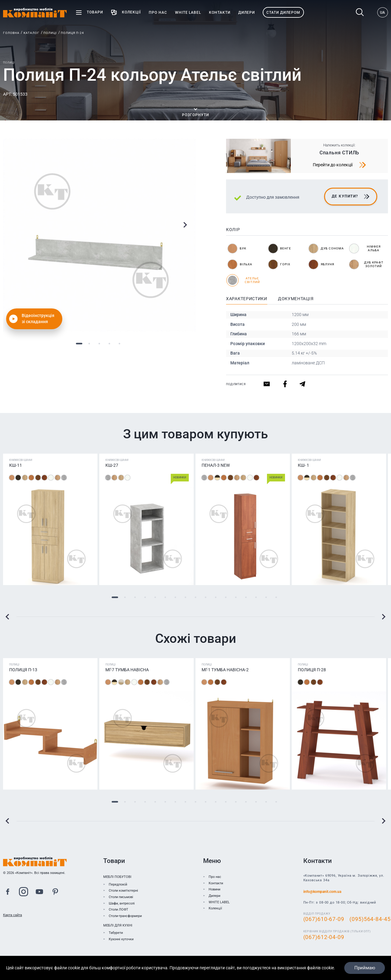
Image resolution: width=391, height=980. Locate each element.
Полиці (50, 33)
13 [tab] (236, 597)
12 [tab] (226, 597)
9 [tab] (196, 597)
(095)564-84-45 (370, 919)
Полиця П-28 (312, 670)
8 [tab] (186, 597)
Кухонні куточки (121, 939)
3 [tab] (99, 343)
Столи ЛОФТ (119, 910)
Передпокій (118, 884)
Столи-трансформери (125, 916)
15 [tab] (256, 597)
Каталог (31, 33)
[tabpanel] (99, 235)
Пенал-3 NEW (216, 465)
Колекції (215, 908)
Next (185, 225)
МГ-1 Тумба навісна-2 (225, 670)
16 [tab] (266, 597)
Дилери (214, 896)
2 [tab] (89, 343)
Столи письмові (121, 897)
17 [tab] (276, 597)
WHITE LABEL (219, 902)
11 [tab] (216, 597)
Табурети (116, 933)
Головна (11, 33)
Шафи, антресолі (122, 903)
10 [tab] (206, 597)
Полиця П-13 (23, 670)
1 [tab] (79, 343)
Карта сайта (13, 915)
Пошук (360, 12)
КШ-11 (16, 465)
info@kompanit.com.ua (322, 892)
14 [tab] (246, 597)
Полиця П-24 (72, 33)
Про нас (215, 877)
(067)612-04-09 (324, 937)
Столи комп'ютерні (123, 891)
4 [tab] (110, 343)
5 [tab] (120, 343)
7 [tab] (175, 597)
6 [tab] (165, 597)
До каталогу (122, 960)
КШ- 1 (303, 465)
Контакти (216, 883)
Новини (214, 889)
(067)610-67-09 (324, 919)
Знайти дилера (224, 960)
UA (382, 13)
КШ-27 (112, 465)
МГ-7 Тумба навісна (127, 670)
